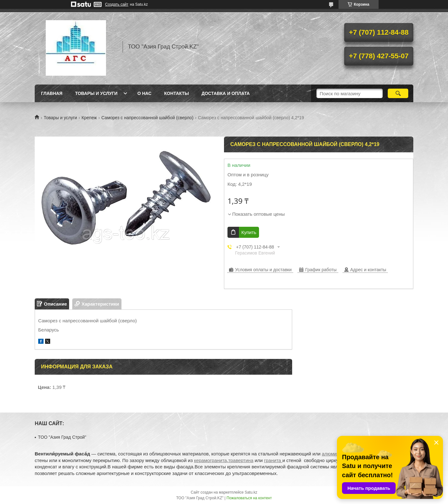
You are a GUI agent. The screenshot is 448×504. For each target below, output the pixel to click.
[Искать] (398, 93)
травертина (241, 460)
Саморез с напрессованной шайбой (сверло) (147, 118)
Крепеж (89, 118)
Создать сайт (117, 4)
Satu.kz (251, 492)
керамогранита (210, 460)
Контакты (176, 93)
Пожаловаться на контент (249, 498)
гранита (273, 460)
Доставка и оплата (226, 93)
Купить (249, 232)
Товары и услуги (96, 93)
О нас (144, 93)
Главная (52, 93)
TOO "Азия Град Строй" (62, 437)
